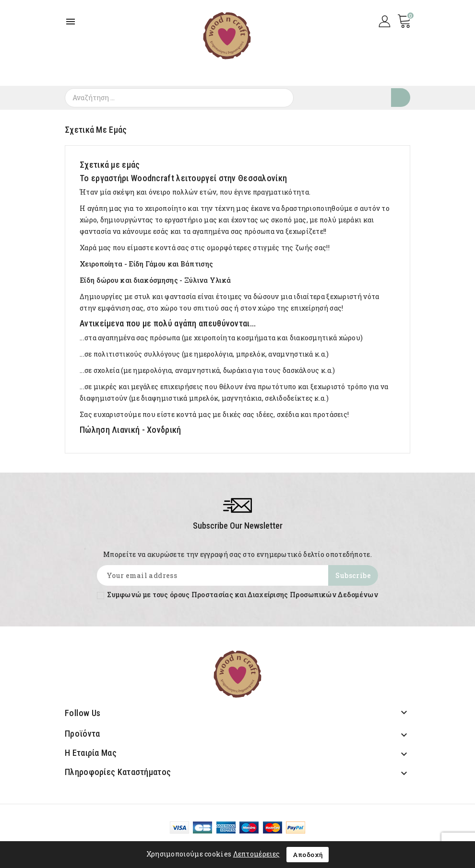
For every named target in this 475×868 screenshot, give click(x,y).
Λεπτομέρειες (257, 854)
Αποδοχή (308, 855)
